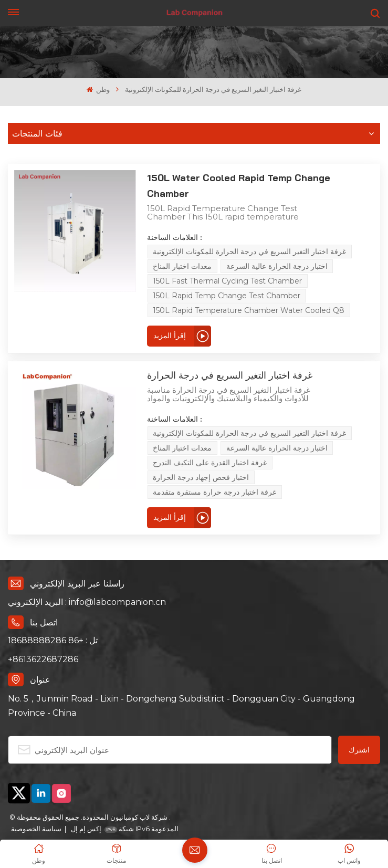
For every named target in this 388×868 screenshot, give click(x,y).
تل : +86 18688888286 (53, 610)
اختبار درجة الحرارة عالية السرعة (252, 250)
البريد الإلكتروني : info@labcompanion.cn (87, 572)
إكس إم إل (85, 798)
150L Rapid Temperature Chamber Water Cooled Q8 (224, 295)
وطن (98, 90)
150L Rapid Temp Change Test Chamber (202, 280)
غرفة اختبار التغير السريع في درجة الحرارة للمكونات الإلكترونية (225, 236)
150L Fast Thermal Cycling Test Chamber (203, 265)
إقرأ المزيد (144, 320)
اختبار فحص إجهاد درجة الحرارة (304, 447)
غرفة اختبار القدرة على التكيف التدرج (185, 447)
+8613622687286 (43, 629)
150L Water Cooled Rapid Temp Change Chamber (236, 178)
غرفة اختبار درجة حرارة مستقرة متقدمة (190, 462)
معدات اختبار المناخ (158, 250)
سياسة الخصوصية (36, 798)
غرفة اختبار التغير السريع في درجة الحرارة (205, 359)
